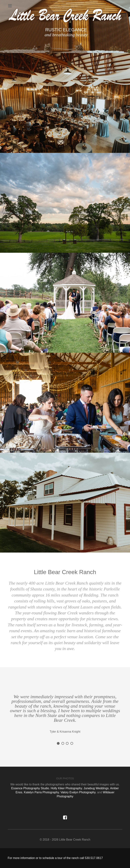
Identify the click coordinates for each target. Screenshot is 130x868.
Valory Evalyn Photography (78, 792)
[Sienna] (65, 15)
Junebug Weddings (96, 788)
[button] (58, 743)
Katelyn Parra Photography (41, 792)
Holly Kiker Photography (66, 788)
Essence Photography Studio (30, 788)
